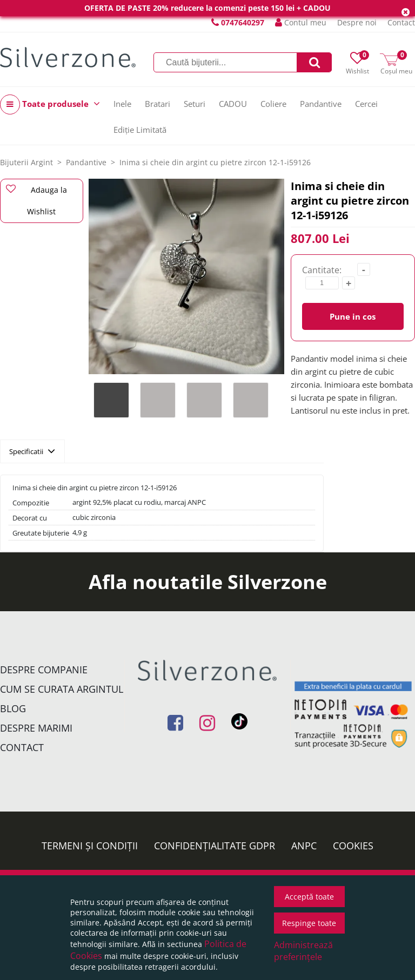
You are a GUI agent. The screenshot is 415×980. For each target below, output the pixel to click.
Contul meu (301, 22)
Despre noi (357, 22)
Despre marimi (36, 728)
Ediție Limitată (140, 130)
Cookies (353, 846)
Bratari (158, 104)
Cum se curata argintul (62, 689)
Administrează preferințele (303, 951)
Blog (13, 708)
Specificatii (32, 451)
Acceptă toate (309, 897)
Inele (122, 104)
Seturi (195, 104)
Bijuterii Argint (26, 162)
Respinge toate (309, 923)
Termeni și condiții (90, 846)
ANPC (304, 846)
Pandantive (321, 104)
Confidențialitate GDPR (215, 846)
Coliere (273, 104)
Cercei (366, 104)
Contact (401, 22)
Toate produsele (50, 104)
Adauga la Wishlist (36, 200)
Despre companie (44, 670)
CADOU (233, 104)
